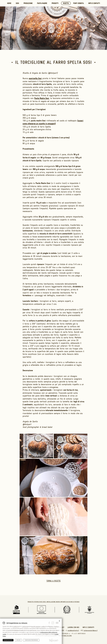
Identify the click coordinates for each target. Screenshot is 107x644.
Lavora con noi (73, 627)
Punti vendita (78, 3)
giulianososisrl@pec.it (91, 630)
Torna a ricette (53, 581)
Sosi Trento (53, 28)
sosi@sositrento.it (73, 630)
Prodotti (55, 3)
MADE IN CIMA (68, 636)
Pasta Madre (42, 3)
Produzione (28, 3)
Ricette (66, 3)
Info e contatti (94, 3)
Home (9, 3)
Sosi (17, 3)
